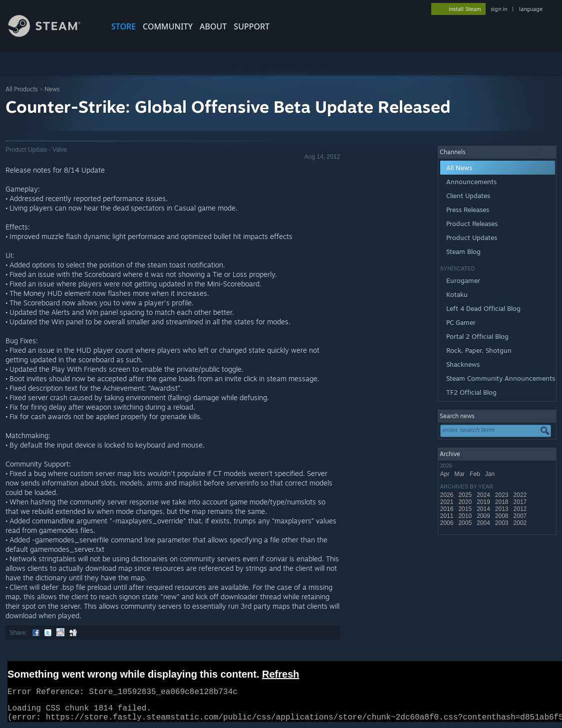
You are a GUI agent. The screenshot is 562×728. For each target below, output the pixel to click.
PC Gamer (461, 322)
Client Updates (468, 196)
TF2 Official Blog (471, 392)
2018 (503, 502)
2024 (484, 495)
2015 (466, 509)
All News (459, 168)
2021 (448, 502)
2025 (466, 495)
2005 (466, 523)
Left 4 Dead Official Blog (483, 308)
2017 (521, 502)
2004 (484, 523)
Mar (460, 474)
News (52, 89)
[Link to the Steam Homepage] (52, 34)
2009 (484, 516)
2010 (466, 516)
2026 (448, 495)
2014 (484, 509)
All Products (22, 89)
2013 (503, 509)
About (213, 26)
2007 (521, 516)
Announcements (471, 182)
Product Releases (472, 224)
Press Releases (468, 210)
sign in (499, 9)
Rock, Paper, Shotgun (479, 350)
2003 (503, 523)
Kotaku (457, 294)
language (531, 9)
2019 (484, 502)
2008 (503, 516)
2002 (521, 523)
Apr (446, 474)
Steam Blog (463, 251)
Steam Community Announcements (501, 378)
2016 (448, 509)
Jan (491, 474)
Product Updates (472, 238)
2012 (521, 509)
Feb (476, 474)
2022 (521, 495)
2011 (448, 516)
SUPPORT (252, 26)
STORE (124, 26)
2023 (503, 495)
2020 (466, 502)
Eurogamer (463, 280)
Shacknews (463, 364)
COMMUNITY (168, 26)
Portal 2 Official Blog (477, 336)
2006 (448, 523)
